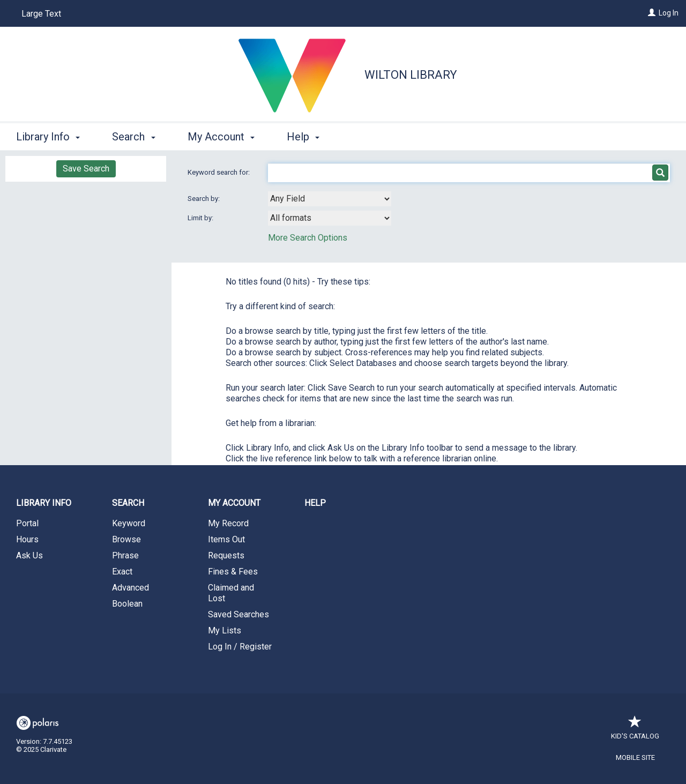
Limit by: (201, 218)
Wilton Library (411, 75)
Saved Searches (238, 614)
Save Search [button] (86, 169)
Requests (226, 555)
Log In (669, 13)
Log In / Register (240, 647)
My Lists (225, 630)
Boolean (127, 604)
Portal (27, 523)
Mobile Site (635, 757)
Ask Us (29, 555)
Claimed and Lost (231, 593)
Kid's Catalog (635, 731)
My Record (228, 523)
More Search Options (308, 238)
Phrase (125, 555)
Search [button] (133, 137)
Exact (122, 572)
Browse (126, 539)
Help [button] (303, 137)
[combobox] (330, 199)
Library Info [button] (48, 137)
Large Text (41, 14)
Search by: (204, 199)
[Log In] (652, 13)
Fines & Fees (233, 572)
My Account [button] (221, 137)
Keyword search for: (219, 172)
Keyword (129, 523)
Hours (27, 539)
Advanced (131, 588)
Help (315, 503)
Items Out (226, 539)
